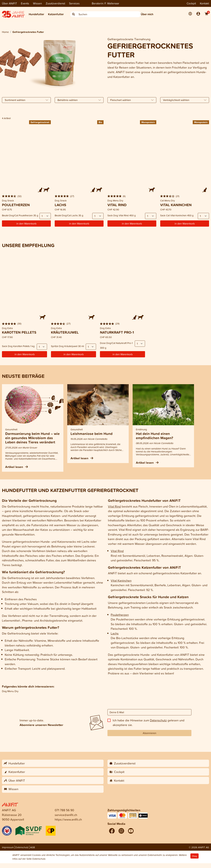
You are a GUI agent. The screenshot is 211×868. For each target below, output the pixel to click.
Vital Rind (114, 506)
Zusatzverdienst (55, 3)
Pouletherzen (120, 615)
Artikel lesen (17, 467)
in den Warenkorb (26, 224)
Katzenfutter (56, 14)
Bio (100, 122)
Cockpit (191, 3)
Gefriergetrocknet (40, 122)
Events (25, 3)
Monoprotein (148, 122)
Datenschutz (158, 720)
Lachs (115, 633)
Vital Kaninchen (121, 580)
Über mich (147, 14)
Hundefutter (36, 14)
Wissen (37, 3)
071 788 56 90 (64, 810)
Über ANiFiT (9, 3)
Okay (195, 856)
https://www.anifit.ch (68, 819)
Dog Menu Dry (10, 691)
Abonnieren (150, 733)
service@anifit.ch (66, 815)
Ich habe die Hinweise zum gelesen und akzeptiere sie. (149, 723)
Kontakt (204, 3)
